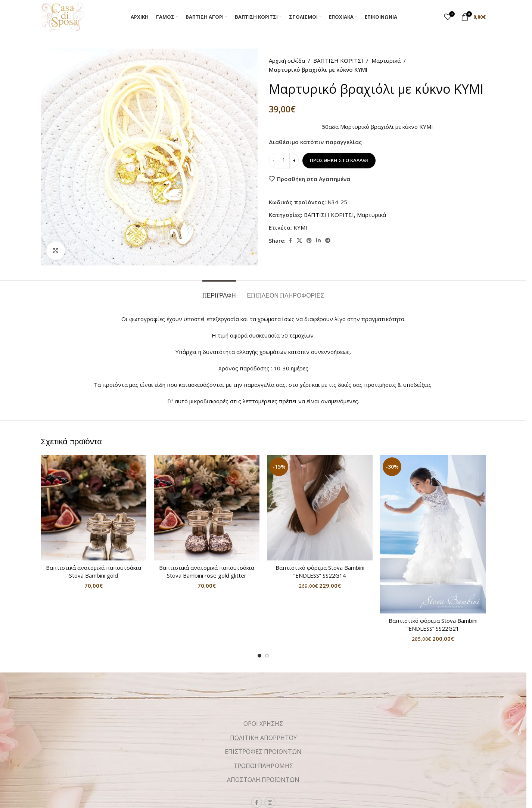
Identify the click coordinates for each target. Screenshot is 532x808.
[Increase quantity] (294, 161)
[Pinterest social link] (309, 241)
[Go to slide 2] (267, 656)
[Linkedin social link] (318, 241)
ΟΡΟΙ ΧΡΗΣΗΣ (263, 724)
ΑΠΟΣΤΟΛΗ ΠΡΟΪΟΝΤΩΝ (263, 780)
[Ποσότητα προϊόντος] (284, 161)
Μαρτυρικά (386, 60)
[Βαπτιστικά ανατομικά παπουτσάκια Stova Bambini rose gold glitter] (207, 508)
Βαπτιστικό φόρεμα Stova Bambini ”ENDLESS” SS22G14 (320, 571)
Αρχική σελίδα (287, 60)
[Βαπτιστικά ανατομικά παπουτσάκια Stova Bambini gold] (94, 508)
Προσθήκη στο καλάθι (339, 160)
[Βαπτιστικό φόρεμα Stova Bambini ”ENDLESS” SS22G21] (433, 534)
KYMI (300, 227)
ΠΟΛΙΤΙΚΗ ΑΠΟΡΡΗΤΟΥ (263, 738)
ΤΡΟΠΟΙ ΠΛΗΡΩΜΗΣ (263, 766)
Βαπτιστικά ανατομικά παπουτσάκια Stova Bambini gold (94, 571)
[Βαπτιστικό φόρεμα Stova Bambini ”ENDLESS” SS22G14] (320, 508)
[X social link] (299, 241)
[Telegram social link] (328, 241)
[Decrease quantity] (273, 161)
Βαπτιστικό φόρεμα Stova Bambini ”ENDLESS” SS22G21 (433, 624)
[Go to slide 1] (259, 656)
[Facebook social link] (290, 241)
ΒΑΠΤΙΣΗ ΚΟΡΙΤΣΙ (338, 60)
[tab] (219, 292)
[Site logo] (63, 16)
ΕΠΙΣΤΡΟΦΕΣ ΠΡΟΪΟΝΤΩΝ (263, 752)
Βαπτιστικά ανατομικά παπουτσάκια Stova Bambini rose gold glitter (207, 571)
